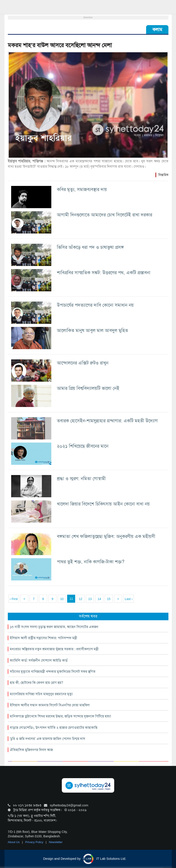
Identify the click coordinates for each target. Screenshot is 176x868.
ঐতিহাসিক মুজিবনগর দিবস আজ (31, 750)
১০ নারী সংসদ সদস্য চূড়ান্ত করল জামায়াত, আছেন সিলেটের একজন (54, 627)
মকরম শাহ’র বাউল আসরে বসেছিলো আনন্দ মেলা (60, 45)
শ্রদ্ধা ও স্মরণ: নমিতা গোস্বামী (81, 478)
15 (109, 599)
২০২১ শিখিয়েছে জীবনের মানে (83, 446)
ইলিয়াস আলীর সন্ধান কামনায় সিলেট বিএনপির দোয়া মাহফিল (50, 705)
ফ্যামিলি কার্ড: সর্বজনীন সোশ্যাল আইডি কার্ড (39, 660)
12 (81, 599)
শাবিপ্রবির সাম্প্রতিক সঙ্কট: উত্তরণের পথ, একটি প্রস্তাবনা (104, 273)
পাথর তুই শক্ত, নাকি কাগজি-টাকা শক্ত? (91, 562)
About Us (14, 842)
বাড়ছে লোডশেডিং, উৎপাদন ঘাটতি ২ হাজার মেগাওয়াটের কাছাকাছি (54, 728)
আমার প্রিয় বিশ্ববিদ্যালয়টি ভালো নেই (88, 388)
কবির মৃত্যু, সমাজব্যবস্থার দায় (82, 189)
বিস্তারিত (163, 175)
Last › (129, 599)
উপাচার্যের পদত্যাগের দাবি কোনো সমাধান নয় (95, 305)
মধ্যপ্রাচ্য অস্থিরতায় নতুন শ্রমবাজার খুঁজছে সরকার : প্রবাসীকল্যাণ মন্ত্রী (54, 649)
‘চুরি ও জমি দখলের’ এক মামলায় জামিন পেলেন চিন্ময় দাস (48, 739)
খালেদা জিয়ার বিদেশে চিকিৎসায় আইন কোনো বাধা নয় (103, 504)
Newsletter (56, 842)
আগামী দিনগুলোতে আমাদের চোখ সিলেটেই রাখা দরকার (105, 215)
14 (99, 599)
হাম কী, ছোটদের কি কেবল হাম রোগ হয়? (36, 683)
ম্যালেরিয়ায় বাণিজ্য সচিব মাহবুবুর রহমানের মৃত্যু (41, 694)
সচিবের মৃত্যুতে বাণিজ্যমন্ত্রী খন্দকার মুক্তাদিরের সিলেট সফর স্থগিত (53, 672)
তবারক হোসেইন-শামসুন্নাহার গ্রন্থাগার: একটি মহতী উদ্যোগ (107, 421)
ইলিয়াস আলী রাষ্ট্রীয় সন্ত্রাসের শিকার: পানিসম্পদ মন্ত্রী (43, 638)
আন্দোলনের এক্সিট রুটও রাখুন (83, 363)
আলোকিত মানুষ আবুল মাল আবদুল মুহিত (92, 330)
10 (62, 599)
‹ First (14, 599)
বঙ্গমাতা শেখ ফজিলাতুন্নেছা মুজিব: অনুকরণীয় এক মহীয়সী (106, 536)
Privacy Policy (35, 842)
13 (90, 599)
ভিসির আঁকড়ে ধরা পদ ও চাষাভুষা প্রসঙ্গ (90, 247)
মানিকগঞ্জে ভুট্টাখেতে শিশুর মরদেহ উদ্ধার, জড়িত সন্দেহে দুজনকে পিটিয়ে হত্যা (60, 716)
